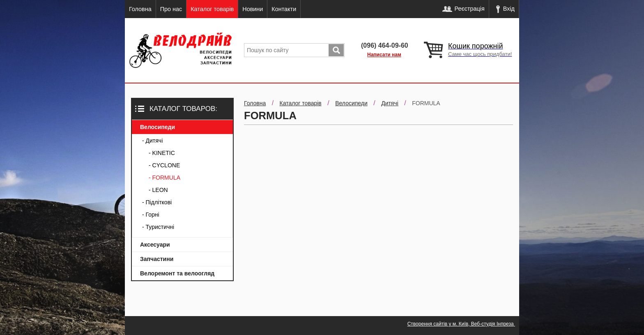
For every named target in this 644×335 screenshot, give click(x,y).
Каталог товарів (212, 9)
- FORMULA (164, 178)
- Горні (151, 215)
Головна (140, 9)
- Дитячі (152, 141)
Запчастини (157, 259)
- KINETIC (162, 153)
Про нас (171, 9)
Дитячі (390, 103)
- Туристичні (158, 227)
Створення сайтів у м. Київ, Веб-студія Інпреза (461, 324)
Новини (253, 9)
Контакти (284, 9)
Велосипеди (158, 127)
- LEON (158, 190)
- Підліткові (157, 202)
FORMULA (426, 103)
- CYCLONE (164, 165)
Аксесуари (155, 245)
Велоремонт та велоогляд (177, 273)
